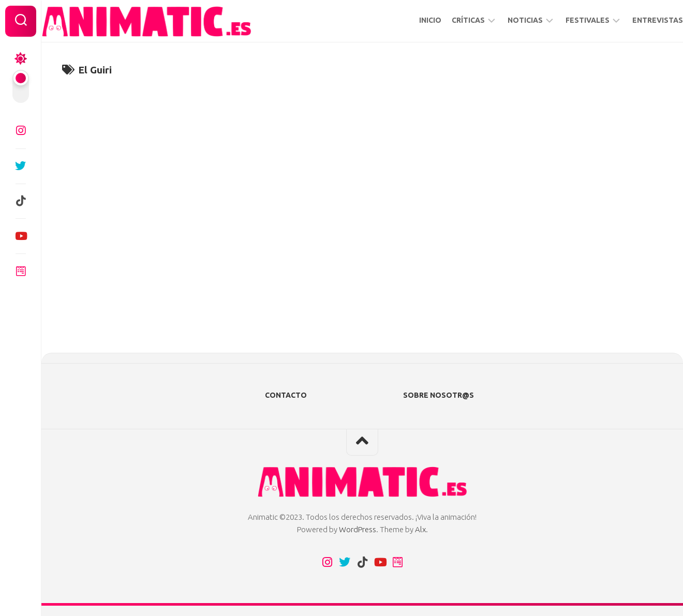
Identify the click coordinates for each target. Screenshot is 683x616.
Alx (420, 529)
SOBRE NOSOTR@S (439, 395)
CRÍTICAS (448, 20)
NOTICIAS (504, 20)
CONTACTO (286, 395)
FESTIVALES (567, 20)
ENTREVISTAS (637, 20)
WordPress (358, 529)
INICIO (410, 20)
